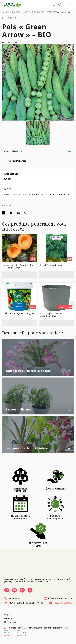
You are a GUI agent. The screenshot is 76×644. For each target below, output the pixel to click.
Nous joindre (10, 622)
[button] (69, 48)
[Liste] (60, 5)
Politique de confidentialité (16, 636)
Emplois (8, 615)
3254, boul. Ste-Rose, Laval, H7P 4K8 (24, 603)
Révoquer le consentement (15, 633)
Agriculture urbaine (34, 12)
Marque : (12, 161)
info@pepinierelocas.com (58, 598)
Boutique (17, 12)
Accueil (6, 12)
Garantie (8, 618)
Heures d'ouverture (61, 603)
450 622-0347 (13, 598)
